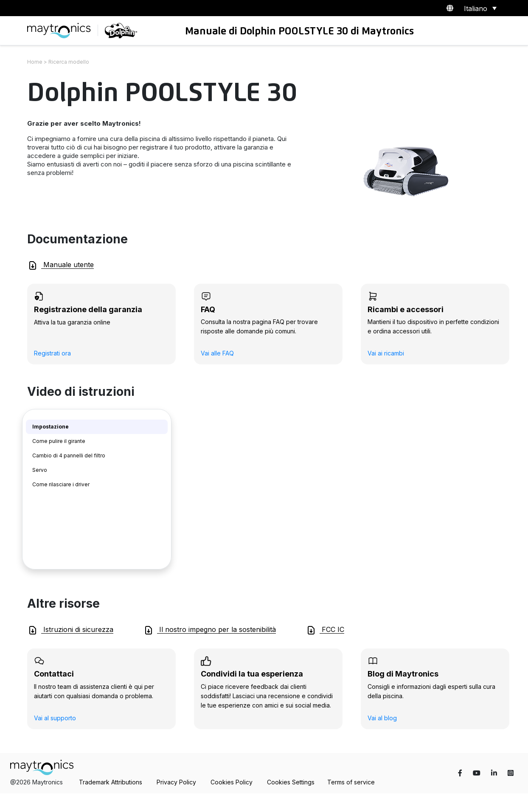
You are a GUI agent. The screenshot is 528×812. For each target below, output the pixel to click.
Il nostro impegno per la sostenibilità (210, 630)
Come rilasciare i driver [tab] (61, 484)
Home (35, 62)
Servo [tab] (40, 470)
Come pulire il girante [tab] (59, 441)
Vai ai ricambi (386, 353)
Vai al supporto (55, 718)
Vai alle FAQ (217, 353)
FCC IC (325, 630)
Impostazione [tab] (51, 427)
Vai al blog (382, 718)
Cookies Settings (291, 782)
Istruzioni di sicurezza (70, 630)
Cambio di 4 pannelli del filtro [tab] (69, 455)
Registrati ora (52, 353)
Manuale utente (61, 265)
